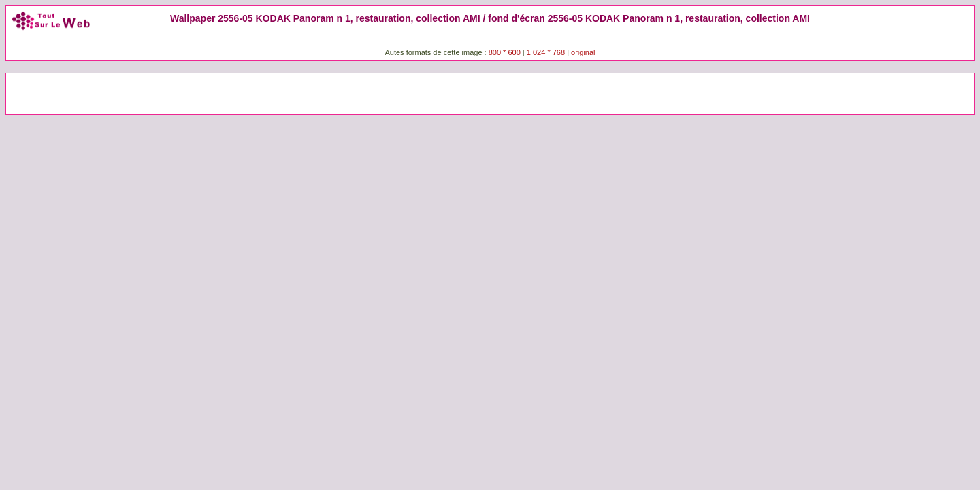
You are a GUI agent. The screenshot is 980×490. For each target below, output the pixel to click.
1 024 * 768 (547, 52)
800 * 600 (505, 52)
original (583, 52)
